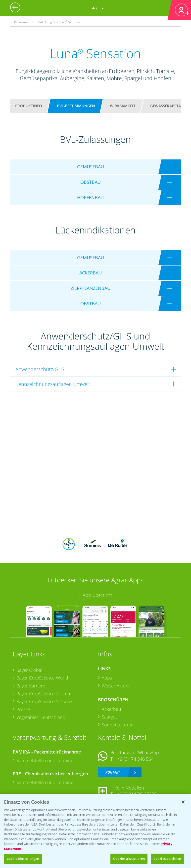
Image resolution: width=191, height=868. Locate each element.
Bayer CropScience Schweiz (44, 701)
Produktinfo (29, 106)
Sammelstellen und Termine (45, 760)
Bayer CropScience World (42, 678)
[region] (95, 831)
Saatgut (109, 717)
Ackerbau (111, 709)
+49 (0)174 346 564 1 (136, 759)
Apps (107, 678)
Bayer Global (29, 670)
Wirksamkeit (123, 106)
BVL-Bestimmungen (76, 106)
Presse (23, 709)
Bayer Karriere (31, 686)
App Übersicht (97, 595)
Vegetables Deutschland (41, 717)
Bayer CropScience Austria (43, 694)
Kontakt (113, 772)
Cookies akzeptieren (129, 859)
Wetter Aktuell (116, 686)
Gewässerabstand (168, 106)
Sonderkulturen (118, 725)
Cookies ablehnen (167, 859)
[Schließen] (183, 802)
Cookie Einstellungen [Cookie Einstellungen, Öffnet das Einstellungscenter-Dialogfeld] (23, 859)
